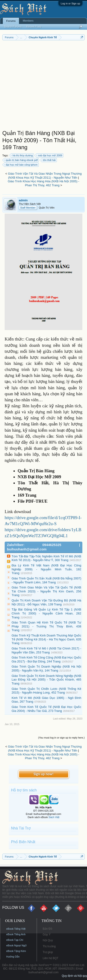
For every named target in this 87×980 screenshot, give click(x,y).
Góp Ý (47, 935)
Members (28, 21)
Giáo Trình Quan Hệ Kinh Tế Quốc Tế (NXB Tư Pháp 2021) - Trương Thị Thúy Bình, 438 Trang (46, 626)
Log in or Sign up (70, 3)
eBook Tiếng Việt (16, 929)
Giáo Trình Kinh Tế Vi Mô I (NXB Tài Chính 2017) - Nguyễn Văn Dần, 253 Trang (46, 650)
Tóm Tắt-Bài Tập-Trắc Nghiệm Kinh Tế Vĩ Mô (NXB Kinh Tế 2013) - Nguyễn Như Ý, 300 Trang (46, 558)
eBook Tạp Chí (15, 940)
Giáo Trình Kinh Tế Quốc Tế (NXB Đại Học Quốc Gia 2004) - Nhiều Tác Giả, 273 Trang (46, 709)
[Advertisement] (43, 86)
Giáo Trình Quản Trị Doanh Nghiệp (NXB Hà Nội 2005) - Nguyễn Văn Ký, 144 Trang (46, 668)
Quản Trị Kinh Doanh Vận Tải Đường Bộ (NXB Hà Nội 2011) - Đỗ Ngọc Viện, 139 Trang (46, 602)
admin (23, 200)
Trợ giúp (48, 952)
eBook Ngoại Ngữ (16, 945)
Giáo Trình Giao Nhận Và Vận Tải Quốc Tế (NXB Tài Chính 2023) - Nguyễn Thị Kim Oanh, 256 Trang (46, 591)
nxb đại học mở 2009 (49, 155)
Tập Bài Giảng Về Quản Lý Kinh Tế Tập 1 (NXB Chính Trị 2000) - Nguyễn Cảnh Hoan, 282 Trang (46, 613)
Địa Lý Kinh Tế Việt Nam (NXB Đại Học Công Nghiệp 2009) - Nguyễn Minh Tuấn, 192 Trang (46, 569)
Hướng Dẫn (13, 957)
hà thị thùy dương (22, 155)
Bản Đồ (47, 929)
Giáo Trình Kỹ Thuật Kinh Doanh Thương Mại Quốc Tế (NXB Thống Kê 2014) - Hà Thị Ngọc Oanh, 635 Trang (46, 639)
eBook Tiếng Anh (16, 934)
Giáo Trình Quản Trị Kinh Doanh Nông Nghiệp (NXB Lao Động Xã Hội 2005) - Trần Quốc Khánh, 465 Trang (46, 680)
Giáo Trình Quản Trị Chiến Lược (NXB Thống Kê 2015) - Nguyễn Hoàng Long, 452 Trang (46, 691)
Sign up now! (43, 774)
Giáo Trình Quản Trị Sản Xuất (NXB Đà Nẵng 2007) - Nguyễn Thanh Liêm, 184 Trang (46, 580)
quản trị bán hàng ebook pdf (21, 160)
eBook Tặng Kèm (16, 951)
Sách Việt (54, 817)
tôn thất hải (49, 160)
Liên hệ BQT (51, 958)
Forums (11, 21)
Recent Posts (34, 27)
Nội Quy (48, 940)
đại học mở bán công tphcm (21, 165)
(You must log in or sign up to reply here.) (61, 738)
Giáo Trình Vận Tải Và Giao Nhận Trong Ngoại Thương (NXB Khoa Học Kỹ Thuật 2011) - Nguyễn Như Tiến (45, 176)
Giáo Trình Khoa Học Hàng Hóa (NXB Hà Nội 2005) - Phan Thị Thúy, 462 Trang (44, 183)
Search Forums (13, 27)
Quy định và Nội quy (74, 976)
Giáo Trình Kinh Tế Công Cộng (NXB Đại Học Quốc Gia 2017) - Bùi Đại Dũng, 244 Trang (46, 659)
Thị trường (49, 946)
